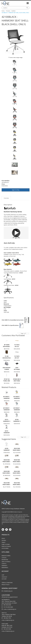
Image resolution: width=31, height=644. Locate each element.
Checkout (4, 577)
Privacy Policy (6, 585)
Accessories (5, 548)
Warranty (4, 566)
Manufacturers (6, 556)
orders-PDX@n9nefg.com (8, 631)
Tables (3, 542)
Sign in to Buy (16, 190)
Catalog (4, 558)
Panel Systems (6, 544)
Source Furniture (10, 3)
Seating (4, 540)
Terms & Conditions (7, 583)
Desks (3, 538)
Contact (4, 564)
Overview (6, 198)
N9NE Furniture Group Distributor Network (13, 509)
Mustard (6, 256)
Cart (3, 575)
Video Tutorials (6, 562)
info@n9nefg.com (8, 591)
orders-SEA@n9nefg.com (8, 620)
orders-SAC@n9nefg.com (10, 609)
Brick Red (13, 256)
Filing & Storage (6, 546)
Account (4, 579)
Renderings (5, 568)
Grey (20, 254)
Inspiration (5, 560)
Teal (23, 254)
